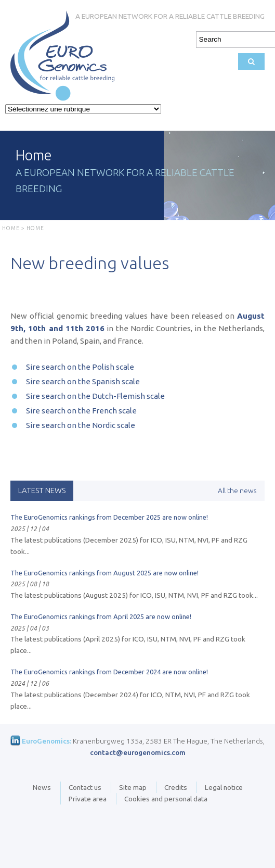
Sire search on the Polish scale (80, 367)
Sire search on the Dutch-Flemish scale (95, 396)
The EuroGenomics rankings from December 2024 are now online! (109, 672)
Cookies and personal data (166, 799)
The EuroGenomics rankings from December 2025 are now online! (109, 517)
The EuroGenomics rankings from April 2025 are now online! (101, 617)
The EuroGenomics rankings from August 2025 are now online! (104, 573)
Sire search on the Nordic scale (81, 425)
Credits (176, 787)
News (42, 787)
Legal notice (224, 787)
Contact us (85, 787)
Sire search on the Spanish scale (83, 381)
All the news (237, 490)
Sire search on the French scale (81, 411)
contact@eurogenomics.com (138, 752)
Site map (133, 787)
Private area (88, 799)
